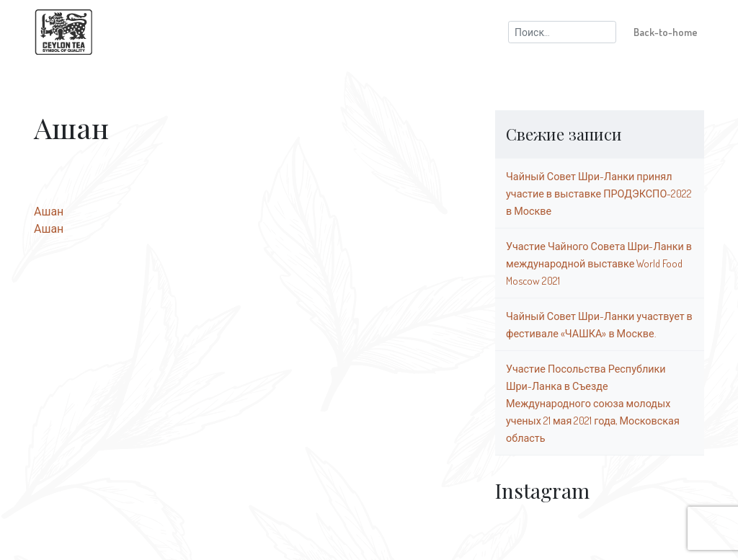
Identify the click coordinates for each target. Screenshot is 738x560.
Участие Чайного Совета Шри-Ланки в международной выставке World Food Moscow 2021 (599, 263)
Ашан (49, 211)
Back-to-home (666, 32)
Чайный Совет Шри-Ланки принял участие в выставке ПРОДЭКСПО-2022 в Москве (599, 193)
